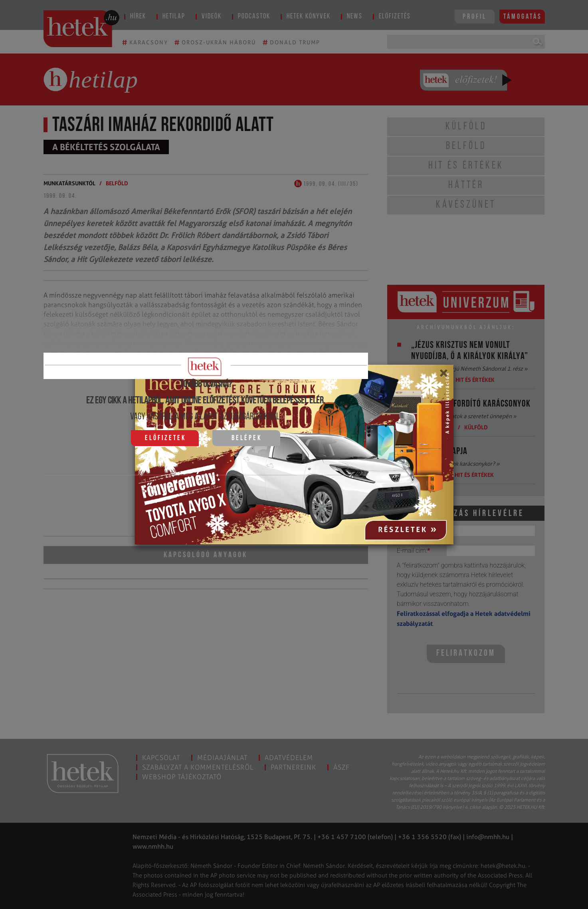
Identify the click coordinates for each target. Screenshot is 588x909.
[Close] (443, 376)
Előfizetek (165, 438)
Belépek (247, 438)
